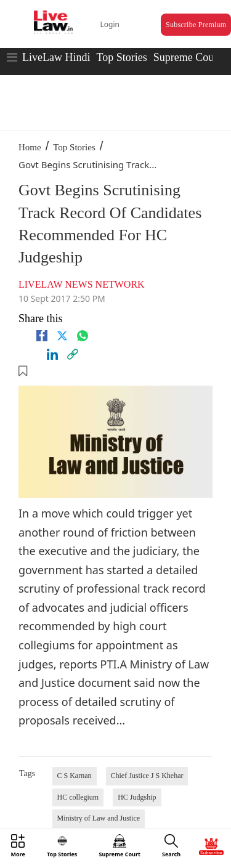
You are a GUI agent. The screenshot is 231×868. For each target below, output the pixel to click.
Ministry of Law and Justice (99, 818)
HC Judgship (137, 797)
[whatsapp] (83, 336)
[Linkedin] (52, 354)
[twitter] (62, 336)
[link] (73, 354)
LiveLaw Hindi (56, 57)
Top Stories (121, 57)
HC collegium (78, 797)
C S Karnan (75, 776)
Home (30, 147)
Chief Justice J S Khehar (147, 776)
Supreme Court (187, 57)
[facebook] (42, 336)
